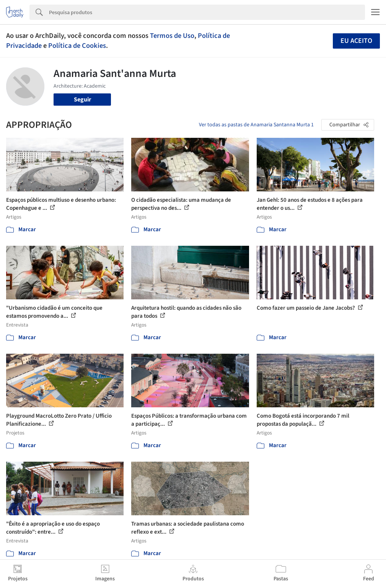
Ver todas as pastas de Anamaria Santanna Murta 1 (256, 125)
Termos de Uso (172, 36)
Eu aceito (356, 41)
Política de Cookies (77, 46)
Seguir (82, 100)
